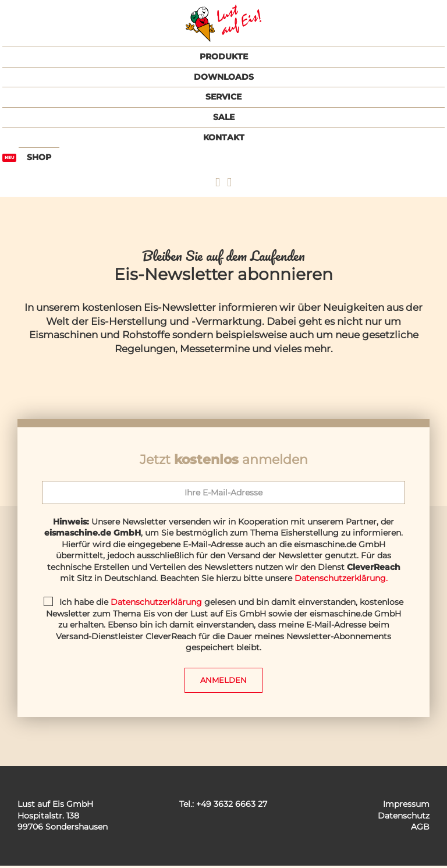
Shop (39, 157)
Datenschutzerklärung (156, 602)
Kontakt (224, 137)
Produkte (224, 56)
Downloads (224, 77)
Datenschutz (404, 817)
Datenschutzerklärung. (341, 578)
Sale (224, 117)
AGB (420, 829)
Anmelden (224, 681)
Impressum (406, 806)
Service (223, 97)
